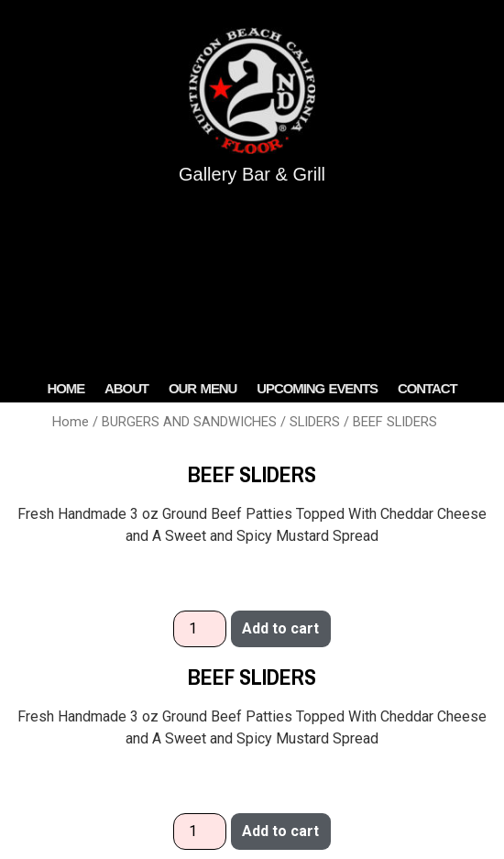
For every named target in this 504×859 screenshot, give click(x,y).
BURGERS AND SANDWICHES (189, 422)
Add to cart (280, 628)
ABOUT (126, 388)
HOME (66, 388)
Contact (427, 388)
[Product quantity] (200, 629)
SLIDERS (315, 422)
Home (71, 422)
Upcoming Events (317, 388)
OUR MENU (203, 388)
